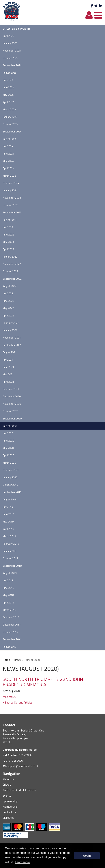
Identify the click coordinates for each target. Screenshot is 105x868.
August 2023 (10, 220)
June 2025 (8, 87)
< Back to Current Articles (18, 703)
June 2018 (8, 588)
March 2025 (9, 109)
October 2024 (10, 124)
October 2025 (10, 58)
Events (7, 796)
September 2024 (12, 131)
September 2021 (12, 345)
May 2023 (8, 242)
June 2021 (8, 367)
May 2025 (8, 95)
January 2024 (10, 190)
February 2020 (11, 470)
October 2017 (10, 632)
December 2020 (12, 396)
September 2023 (12, 212)
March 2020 (9, 463)
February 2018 (11, 617)
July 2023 (8, 227)
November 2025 (12, 51)
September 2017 (12, 639)
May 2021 (8, 374)
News (17, 660)
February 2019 (11, 544)
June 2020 (8, 441)
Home (6, 660)
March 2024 (9, 176)
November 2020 (12, 404)
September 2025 (12, 65)
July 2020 (8, 433)
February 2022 (11, 323)
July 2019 (8, 507)
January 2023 (10, 257)
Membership (10, 807)
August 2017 (10, 647)
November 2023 (12, 198)
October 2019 (10, 485)
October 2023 (10, 205)
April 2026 (8, 36)
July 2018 (8, 580)
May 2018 (8, 595)
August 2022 (10, 286)
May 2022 (8, 308)
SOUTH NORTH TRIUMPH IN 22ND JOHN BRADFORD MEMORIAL (43, 682)
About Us (8, 779)
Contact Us (9, 812)
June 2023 (8, 234)
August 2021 (10, 352)
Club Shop (9, 818)
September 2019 (12, 492)
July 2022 (8, 293)
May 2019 (8, 521)
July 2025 (8, 80)
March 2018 (9, 610)
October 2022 (10, 271)
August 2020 (10, 426)
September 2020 (12, 418)
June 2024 (8, 154)
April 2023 (8, 249)
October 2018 (10, 558)
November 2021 (12, 338)
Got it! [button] (87, 856)
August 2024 (10, 139)
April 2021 (8, 382)
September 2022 (12, 279)
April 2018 (8, 602)
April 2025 (8, 102)
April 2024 (8, 168)
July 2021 (8, 360)
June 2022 (8, 301)
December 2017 (12, 625)
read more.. (9, 697)
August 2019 (10, 499)
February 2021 (11, 389)
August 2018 (10, 573)
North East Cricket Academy (19, 790)
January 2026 (10, 43)
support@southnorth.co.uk (21, 766)
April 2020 (8, 455)
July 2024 (8, 146)
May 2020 (8, 448)
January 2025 (10, 117)
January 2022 (10, 330)
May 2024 (8, 161)
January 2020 (10, 477)
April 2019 (8, 529)
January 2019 (10, 551)
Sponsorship (10, 801)
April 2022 (8, 315)
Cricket (7, 785)
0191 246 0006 (13, 761)
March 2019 (9, 536)
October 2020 (10, 411)
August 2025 (10, 73)
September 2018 (12, 566)
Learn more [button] (22, 862)
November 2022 (12, 264)
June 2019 (8, 514)
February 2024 (11, 183)
